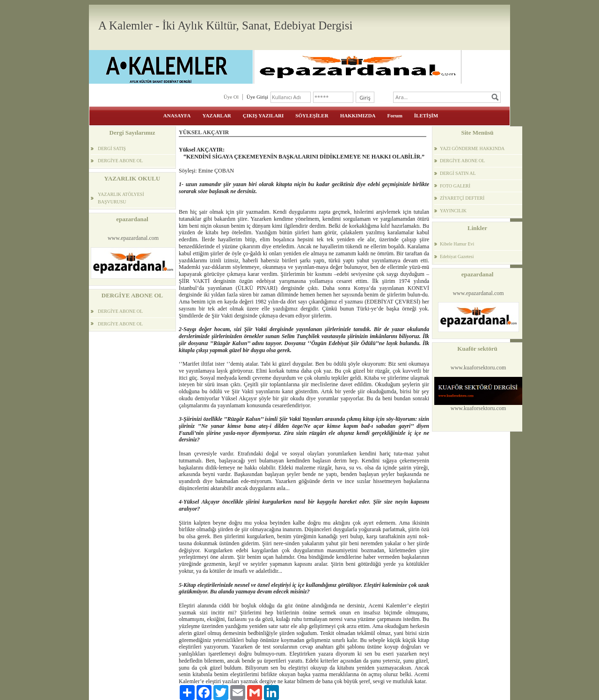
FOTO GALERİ (455, 186)
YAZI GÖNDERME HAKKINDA (472, 148)
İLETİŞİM (426, 115)
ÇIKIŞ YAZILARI (263, 115)
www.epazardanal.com (133, 238)
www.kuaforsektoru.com (478, 368)
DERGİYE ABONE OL (120, 161)
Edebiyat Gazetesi (457, 256)
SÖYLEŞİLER (312, 115)
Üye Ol (231, 97)
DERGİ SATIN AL (458, 173)
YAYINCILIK (453, 211)
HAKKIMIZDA (358, 115)
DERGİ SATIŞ (112, 148)
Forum (394, 115)
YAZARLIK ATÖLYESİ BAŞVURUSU (121, 198)
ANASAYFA (177, 115)
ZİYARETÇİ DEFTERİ (462, 198)
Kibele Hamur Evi (457, 244)
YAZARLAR (216, 115)
